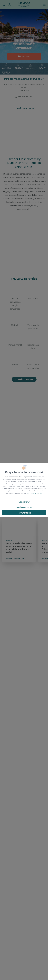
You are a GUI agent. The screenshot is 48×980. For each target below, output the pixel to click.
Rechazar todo (24, 507)
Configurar (24, 502)
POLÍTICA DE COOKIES (35, 493)
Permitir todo (24, 513)
